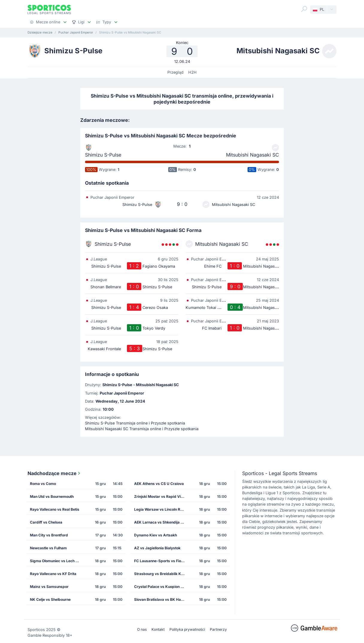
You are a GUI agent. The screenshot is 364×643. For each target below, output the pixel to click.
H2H (192, 72)
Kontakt (158, 629)
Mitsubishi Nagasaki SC (252, 155)
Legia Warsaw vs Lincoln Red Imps (161, 509)
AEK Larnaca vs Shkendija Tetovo (161, 522)
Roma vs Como (43, 484)
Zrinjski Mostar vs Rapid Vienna (161, 496)
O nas (142, 629)
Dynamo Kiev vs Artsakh (156, 535)
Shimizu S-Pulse (103, 155)
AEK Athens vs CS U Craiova (159, 484)
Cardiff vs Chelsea (46, 522)
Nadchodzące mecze (54, 473)
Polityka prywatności (187, 629)
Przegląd (175, 72)
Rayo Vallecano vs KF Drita (53, 574)
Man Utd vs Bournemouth (52, 496)
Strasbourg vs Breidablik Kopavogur (161, 574)
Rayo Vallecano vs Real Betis (55, 509)
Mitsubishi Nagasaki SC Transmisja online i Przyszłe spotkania (142, 429)
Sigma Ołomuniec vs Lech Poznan (57, 561)
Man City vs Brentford (49, 535)
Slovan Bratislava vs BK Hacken (161, 599)
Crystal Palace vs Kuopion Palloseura (161, 587)
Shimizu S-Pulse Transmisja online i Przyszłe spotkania (135, 423)
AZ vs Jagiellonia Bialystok (157, 548)
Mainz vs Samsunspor (49, 587)
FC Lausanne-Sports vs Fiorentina (161, 561)
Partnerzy (218, 629)
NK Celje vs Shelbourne (50, 599)
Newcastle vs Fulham (48, 548)
